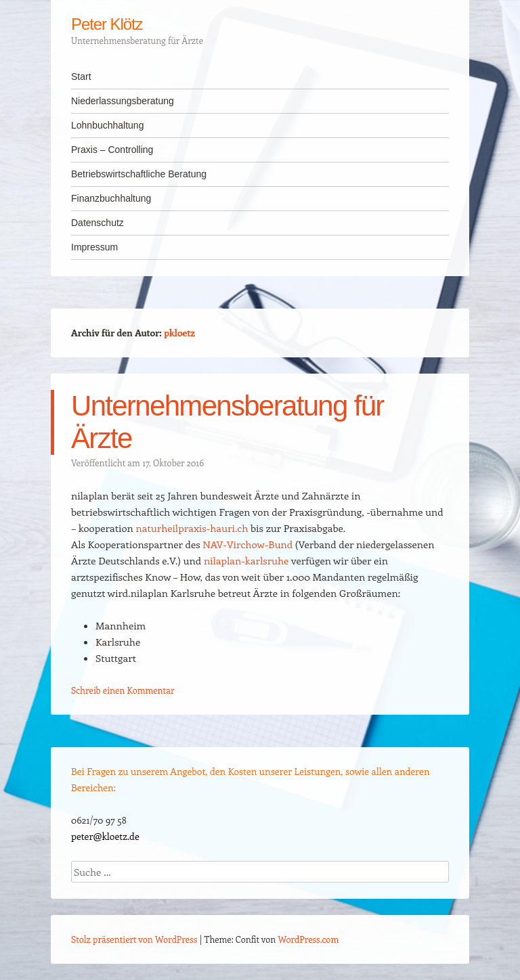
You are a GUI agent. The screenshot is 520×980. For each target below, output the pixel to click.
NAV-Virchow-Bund (247, 544)
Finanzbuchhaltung (111, 198)
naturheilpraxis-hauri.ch (192, 528)
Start (81, 76)
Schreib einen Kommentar (123, 690)
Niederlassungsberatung (123, 101)
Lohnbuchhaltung (107, 125)
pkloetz (179, 333)
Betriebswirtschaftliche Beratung (139, 174)
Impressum (94, 247)
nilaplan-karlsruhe (246, 560)
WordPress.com (309, 939)
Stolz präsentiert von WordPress (134, 939)
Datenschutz (97, 223)
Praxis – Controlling (112, 150)
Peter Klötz (107, 24)
